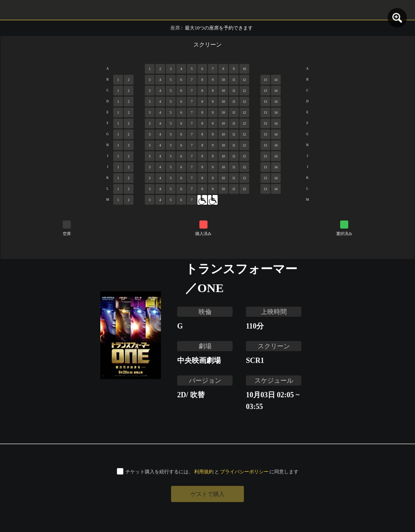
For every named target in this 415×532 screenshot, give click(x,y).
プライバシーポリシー (244, 472)
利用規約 (204, 472)
